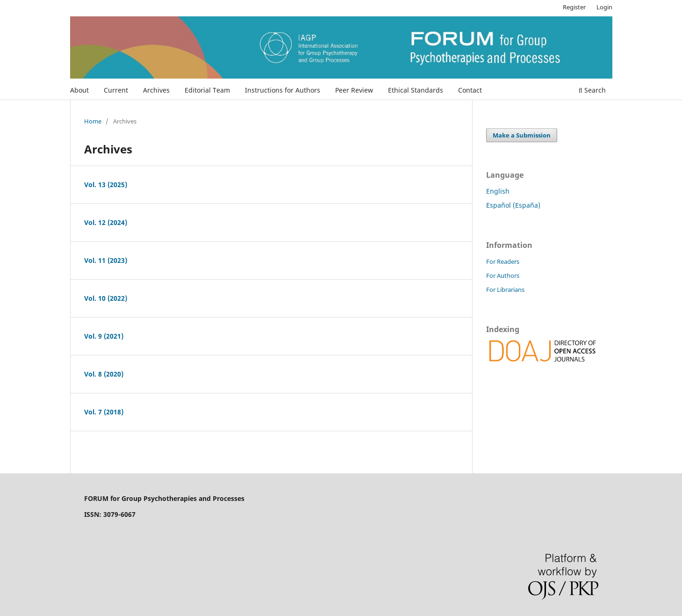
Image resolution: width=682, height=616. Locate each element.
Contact (470, 90)
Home (93, 121)
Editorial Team (207, 90)
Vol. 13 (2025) (106, 185)
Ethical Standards (416, 90)
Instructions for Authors (283, 90)
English (498, 191)
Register (574, 7)
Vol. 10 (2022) (106, 298)
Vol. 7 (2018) (104, 412)
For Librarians (505, 290)
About (79, 90)
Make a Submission (522, 135)
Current (116, 90)
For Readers (503, 261)
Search (592, 90)
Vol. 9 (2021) (104, 336)
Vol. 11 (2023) (106, 260)
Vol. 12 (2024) (106, 222)
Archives (156, 90)
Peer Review (354, 90)
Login (604, 7)
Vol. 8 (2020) (104, 374)
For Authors (503, 275)
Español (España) (513, 205)
